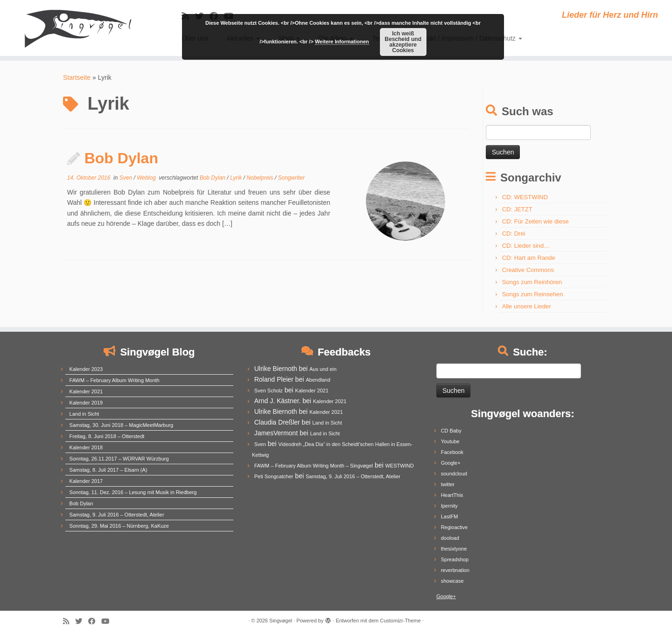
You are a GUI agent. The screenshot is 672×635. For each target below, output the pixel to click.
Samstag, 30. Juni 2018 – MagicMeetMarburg (122, 425)
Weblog (147, 178)
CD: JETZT (517, 209)
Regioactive (454, 527)
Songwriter (291, 178)
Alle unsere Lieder (527, 306)
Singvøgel (281, 621)
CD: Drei (514, 234)
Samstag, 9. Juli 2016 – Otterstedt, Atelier (117, 515)
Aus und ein (323, 369)
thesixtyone (454, 549)
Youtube (450, 441)
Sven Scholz (269, 391)
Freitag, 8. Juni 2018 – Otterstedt (107, 436)
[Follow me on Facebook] (95, 621)
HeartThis (452, 495)
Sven (127, 178)
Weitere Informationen (342, 42)
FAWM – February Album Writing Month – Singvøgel (314, 466)
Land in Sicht (84, 414)
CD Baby (451, 431)
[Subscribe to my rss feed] (69, 621)
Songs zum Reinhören (532, 282)
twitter (448, 484)
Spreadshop (455, 559)
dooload (450, 538)
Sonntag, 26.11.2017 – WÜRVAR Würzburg (119, 459)
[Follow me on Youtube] (108, 621)
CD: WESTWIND (525, 197)
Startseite (77, 77)
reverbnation (455, 570)
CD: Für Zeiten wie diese (535, 221)
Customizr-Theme (400, 621)
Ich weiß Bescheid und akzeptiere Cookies (403, 42)
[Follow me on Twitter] (82, 621)
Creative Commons (528, 270)
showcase (452, 581)
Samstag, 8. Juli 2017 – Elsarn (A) (108, 470)
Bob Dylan (121, 158)
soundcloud (454, 474)
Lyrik (237, 178)
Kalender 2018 (86, 447)
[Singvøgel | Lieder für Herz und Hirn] (77, 28)
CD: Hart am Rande (529, 258)
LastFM (450, 516)
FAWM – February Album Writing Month (115, 380)
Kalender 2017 (86, 481)
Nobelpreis (261, 178)
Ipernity (449, 506)
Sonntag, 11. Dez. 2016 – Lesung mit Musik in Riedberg (133, 492)
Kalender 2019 (86, 403)
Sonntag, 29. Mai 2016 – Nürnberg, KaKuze (119, 526)
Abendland (318, 380)
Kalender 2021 (86, 391)
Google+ (451, 463)
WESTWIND (399, 466)
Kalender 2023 (86, 369)
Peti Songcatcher (274, 476)
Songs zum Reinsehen (533, 294)
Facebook (452, 452)
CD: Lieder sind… (526, 246)
